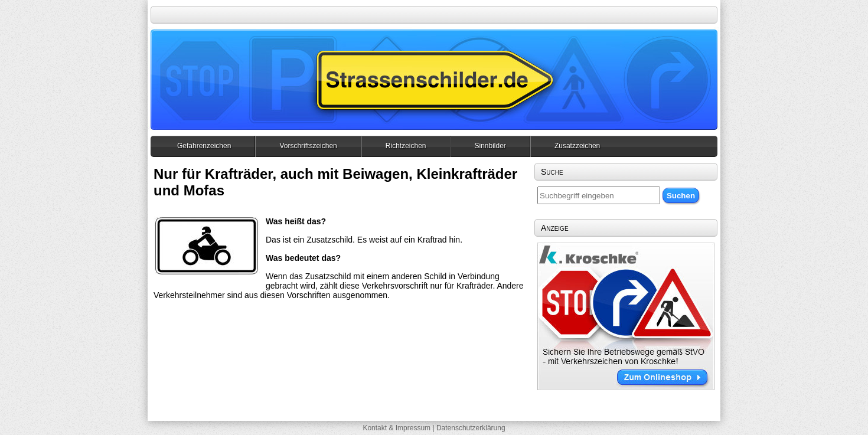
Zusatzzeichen (577, 146)
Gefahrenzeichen (204, 146)
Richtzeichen (406, 146)
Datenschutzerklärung (471, 428)
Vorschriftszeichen (308, 146)
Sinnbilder (490, 146)
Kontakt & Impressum (397, 428)
